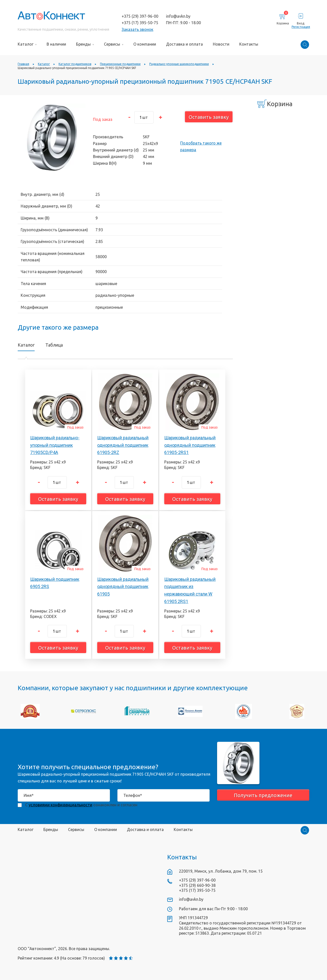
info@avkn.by (178, 16)
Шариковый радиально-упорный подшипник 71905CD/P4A (55, 445)
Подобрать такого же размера (201, 146)
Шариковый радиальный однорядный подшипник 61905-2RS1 (190, 445)
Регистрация (300, 27)
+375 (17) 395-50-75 (140, 23)
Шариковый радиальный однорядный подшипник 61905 (123, 587)
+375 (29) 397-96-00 (140, 16)
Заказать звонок (137, 29)
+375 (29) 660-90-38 (197, 885)
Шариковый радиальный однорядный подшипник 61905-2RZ (123, 445)
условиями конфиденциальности (60, 805)
